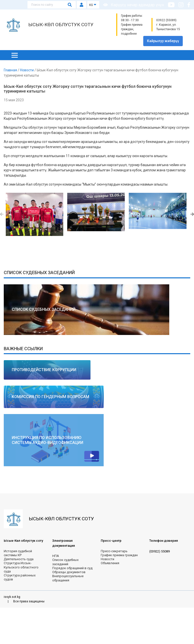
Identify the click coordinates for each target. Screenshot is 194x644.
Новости (27, 70)
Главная (11, 70)
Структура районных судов (20, 577)
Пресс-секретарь (114, 551)
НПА (56, 556)
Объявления (110, 563)
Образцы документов (69, 572)
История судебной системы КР (18, 553)
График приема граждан (119, 555)
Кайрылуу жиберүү (163, 41)
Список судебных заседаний (65, 562)
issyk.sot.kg (12, 597)
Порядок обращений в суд (72, 568)
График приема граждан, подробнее (132, 29)
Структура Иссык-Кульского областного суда (21, 567)
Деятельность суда (19, 559)
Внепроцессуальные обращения (68, 578)
